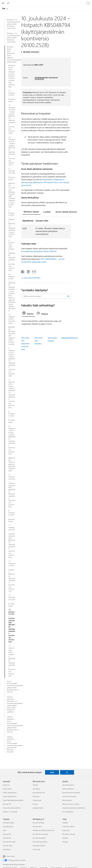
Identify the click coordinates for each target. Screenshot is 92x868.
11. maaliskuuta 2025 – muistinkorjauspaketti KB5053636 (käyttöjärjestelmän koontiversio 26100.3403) (12, 541)
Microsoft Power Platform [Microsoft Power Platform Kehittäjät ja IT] (40, 842)
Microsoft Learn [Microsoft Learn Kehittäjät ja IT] (37, 827)
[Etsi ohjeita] (8, 3)
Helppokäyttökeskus (69, 338)
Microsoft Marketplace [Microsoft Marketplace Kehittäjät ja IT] (39, 838)
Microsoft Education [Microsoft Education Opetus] (68, 785)
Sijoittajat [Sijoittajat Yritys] (65, 838)
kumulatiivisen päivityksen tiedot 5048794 (39, 251)
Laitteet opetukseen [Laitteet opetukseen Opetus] (68, 789)
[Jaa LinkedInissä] (27, 271)
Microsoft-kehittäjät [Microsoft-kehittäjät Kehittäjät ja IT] (38, 823)
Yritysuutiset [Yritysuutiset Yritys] (66, 830)
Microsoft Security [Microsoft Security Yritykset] (8, 827)
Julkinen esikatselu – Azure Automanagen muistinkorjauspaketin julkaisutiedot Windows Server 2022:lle (13, 724)
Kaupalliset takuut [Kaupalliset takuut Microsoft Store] (38, 808)
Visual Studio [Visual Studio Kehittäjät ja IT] (36, 849)
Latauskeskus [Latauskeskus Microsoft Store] (36, 789)
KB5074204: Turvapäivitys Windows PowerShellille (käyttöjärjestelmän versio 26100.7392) (12, 195)
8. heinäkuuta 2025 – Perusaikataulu (12, 417)
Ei (67, 772)
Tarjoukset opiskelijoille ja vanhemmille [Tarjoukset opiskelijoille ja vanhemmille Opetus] (74, 808)
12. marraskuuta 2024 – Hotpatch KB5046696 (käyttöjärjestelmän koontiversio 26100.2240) (12, 661)
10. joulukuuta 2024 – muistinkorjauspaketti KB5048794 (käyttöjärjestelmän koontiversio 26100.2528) (12, 626)
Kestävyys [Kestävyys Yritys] (65, 842)
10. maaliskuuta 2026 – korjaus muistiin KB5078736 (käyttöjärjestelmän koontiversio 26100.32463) (12, 119)
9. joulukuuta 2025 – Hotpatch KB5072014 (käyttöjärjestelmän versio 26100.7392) (12, 224)
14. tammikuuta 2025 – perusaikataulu (12, 600)
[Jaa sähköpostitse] (33, 271)
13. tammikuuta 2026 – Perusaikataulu (12, 174)
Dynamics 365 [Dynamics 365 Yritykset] (7, 834)
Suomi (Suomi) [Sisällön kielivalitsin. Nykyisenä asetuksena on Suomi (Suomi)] (11, 856)
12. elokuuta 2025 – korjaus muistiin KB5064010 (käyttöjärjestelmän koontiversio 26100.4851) (12, 394)
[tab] (31, 212)
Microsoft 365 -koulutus (38, 341)
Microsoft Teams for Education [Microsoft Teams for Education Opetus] (71, 793)
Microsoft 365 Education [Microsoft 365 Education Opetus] (69, 796)
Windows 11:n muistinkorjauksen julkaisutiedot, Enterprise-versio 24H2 (13, 38)
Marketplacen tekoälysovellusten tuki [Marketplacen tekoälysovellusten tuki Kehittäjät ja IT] (43, 830)
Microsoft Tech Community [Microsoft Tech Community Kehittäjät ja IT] (40, 834)
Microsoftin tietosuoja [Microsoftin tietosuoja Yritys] (69, 834)
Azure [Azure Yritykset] (5, 830)
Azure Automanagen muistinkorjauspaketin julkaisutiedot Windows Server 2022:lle (13, 687)
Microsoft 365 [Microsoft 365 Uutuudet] (7, 804)
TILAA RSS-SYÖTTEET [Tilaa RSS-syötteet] (32, 278)
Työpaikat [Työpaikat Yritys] (65, 823)
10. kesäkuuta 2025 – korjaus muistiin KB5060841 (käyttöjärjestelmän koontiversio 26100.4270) (12, 440)
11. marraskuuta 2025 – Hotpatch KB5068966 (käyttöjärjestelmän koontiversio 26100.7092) (12, 255)
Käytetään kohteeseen (31, 52)
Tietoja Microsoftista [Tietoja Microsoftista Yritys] (68, 827)
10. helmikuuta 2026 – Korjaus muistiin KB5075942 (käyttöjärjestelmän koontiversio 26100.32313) (12, 151)
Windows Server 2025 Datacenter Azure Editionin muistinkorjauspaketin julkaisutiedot (11, 54)
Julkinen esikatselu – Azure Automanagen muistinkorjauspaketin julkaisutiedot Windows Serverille (13, 744)
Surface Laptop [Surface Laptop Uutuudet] (7, 789)
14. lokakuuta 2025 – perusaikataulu (12, 319)
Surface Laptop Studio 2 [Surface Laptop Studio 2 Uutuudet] (10, 793)
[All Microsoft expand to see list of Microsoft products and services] (3, 3)
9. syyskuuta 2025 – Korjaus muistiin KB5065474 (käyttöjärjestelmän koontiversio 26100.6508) (12, 362)
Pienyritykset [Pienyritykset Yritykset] (7, 849)
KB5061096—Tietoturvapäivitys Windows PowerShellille (12, 464)
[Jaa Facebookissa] (23, 271)
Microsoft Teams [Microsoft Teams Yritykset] (8, 846)
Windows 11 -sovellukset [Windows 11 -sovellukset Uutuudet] (10, 812)
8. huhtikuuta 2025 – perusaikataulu (12, 516)
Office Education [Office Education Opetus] (67, 800)
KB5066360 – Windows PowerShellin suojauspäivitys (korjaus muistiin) (12, 336)
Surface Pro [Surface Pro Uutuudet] (6, 785)
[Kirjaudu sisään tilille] (88, 3)
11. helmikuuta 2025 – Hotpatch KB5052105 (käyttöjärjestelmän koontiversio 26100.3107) (12, 576)
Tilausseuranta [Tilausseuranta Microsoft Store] (37, 800)
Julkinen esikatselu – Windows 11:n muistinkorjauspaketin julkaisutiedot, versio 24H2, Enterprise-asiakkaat (13, 704)
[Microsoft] (46, 2)
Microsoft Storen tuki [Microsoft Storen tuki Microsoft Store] (39, 793)
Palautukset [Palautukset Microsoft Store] (36, 796)
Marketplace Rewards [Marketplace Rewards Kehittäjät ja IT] (39, 846)
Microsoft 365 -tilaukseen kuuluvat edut (25, 343)
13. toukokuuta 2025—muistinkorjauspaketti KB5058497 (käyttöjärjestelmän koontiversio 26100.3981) (12, 491)
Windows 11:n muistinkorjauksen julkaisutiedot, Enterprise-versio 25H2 (13, 24)
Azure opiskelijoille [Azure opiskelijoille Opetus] (68, 812)
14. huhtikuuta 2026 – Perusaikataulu (12, 96)
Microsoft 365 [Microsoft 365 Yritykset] (7, 838)
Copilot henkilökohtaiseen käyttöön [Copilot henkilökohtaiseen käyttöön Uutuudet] (13, 800)
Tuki (4, 8)
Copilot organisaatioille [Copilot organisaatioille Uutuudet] (10, 796)
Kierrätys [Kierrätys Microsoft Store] (35, 804)
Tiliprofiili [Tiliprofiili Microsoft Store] (35, 785)
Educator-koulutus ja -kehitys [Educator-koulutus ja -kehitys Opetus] (71, 804)
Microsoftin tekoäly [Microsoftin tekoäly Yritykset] (8, 823)
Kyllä (52, 772)
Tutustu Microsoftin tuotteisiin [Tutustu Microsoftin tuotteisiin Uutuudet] (12, 808)
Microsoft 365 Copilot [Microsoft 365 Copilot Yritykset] (9, 842)
